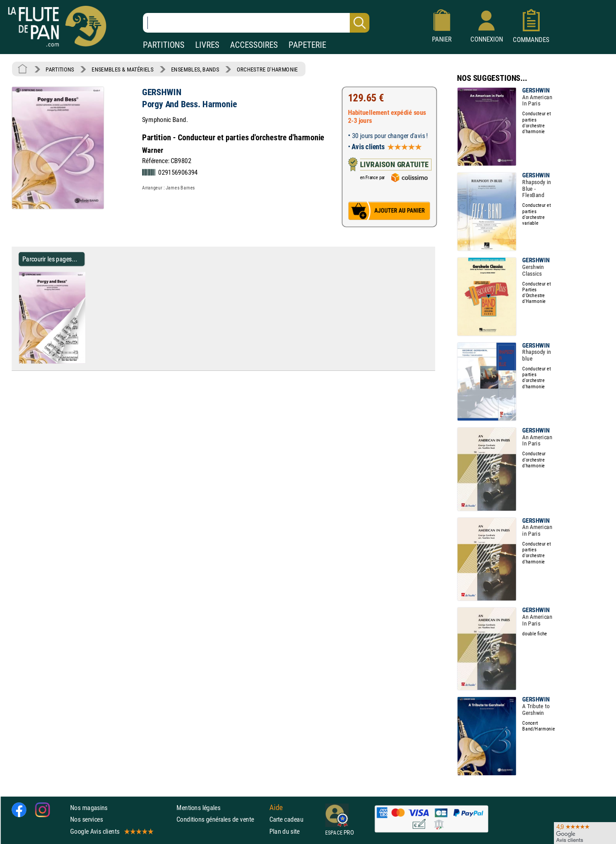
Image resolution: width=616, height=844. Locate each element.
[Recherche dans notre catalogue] (256, 23)
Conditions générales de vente (221, 819)
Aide (276, 807)
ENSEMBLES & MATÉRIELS (123, 69)
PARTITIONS (164, 45)
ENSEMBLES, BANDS (195, 69)
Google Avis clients (111, 831)
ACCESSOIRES (254, 45)
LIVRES (207, 45)
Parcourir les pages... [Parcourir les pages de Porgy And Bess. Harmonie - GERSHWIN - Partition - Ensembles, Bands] (50, 259)
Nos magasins (89, 808)
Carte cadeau (286, 819)
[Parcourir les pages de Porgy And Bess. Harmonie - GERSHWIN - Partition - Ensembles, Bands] (89, 361)
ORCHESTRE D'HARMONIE (267, 69)
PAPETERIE (307, 45)
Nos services (86, 819)
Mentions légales (198, 808)
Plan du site (285, 831)
